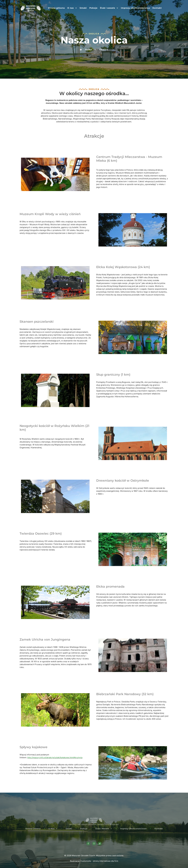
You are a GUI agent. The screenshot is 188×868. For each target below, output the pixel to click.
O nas (72, 8)
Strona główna (56, 8)
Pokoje (93, 8)
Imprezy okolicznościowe (135, 8)
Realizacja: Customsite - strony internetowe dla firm (94, 861)
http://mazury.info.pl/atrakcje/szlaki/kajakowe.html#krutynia (55, 758)
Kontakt (157, 8)
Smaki (83, 8)
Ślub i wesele (109, 8)
